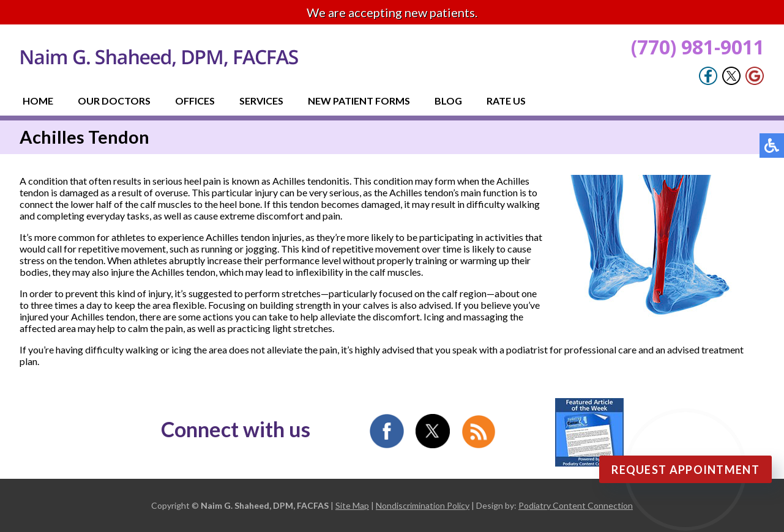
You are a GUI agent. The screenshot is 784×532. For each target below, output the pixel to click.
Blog (448, 101)
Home (38, 101)
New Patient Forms (359, 101)
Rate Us (506, 101)
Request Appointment (685, 470)
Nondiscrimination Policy (423, 505)
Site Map (352, 505)
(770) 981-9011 (698, 47)
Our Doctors (114, 101)
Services (261, 101)
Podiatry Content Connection (576, 505)
